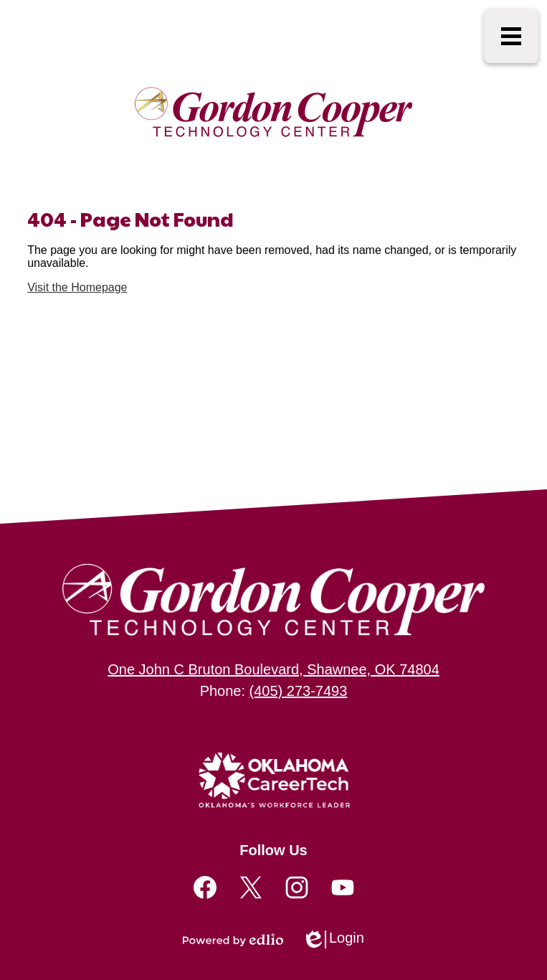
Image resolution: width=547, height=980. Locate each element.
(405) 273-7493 (299, 691)
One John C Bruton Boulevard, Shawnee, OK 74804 (273, 669)
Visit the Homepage (77, 287)
